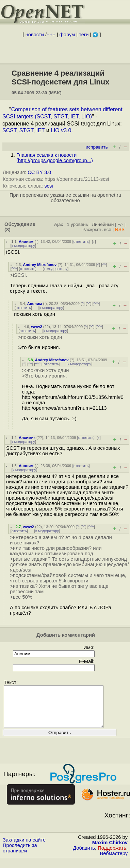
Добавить (84, 856)
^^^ (14, 269)
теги (84, 35)
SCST (9, 130)
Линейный (103, 224)
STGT (26, 130)
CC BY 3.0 (39, 172)
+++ (51, 35)
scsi (48, 186)
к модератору (23, 246)
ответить (81, 242)
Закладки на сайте (24, 848)
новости (35, 35)
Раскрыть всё (97, 229)
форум (67, 35)
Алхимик (27, 438)
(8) (7, 230)
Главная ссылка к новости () (55, 158)
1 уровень (77, 224)
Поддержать (112, 856)
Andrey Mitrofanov (40, 265)
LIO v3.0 (61, 130)
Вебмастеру (114, 862)
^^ (104, 265)
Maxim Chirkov (110, 851)
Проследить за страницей (20, 856)
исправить (97, 147)
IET (41, 130)
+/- (120, 224)
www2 (36, 327)
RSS (120, 229)
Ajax (59, 224)
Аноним (26, 242)
